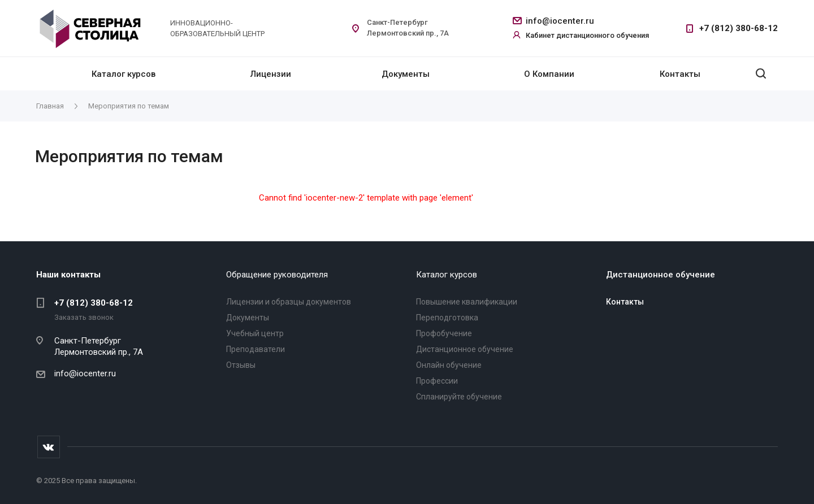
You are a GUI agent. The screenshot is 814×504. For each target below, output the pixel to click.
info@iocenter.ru (560, 21)
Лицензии (271, 74)
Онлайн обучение (449, 365)
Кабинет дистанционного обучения (587, 35)
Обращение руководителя (277, 275)
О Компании (549, 74)
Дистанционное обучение (465, 349)
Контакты (680, 74)
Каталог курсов (124, 74)
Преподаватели (256, 349)
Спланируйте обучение (459, 397)
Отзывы (241, 365)
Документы (406, 74)
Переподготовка (447, 318)
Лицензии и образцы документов (289, 302)
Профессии (437, 381)
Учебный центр (255, 333)
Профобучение (444, 333)
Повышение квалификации (467, 302)
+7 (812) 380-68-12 (739, 28)
